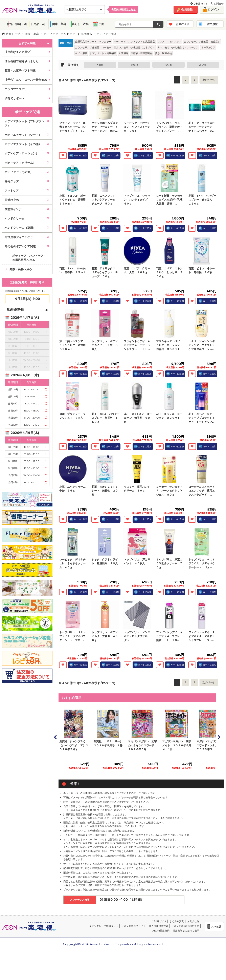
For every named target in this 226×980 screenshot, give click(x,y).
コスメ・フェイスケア (169, 42)
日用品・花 (38, 24)
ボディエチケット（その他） (23, 144)
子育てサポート (15, 98)
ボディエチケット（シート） (23, 135)
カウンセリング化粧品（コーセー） (94, 47)
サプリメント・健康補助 (103, 53)
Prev (55, 737)
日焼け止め (12, 200)
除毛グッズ (12, 181)
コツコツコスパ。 (16, 89)
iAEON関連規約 (161, 931)
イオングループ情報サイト (104, 926)
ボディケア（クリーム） (20, 163)
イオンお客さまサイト (134, 926)
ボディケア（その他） (19, 172)
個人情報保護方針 (159, 926)
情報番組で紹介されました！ (23, 61)
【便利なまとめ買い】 (19, 52)
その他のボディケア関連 (20, 246)
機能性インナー (15, 209)
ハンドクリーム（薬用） (20, 228)
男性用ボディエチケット (20, 237)
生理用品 (80, 42)
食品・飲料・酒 (17, 24)
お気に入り (183, 24)
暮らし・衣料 (80, 24)
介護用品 (123, 53)
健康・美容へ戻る (21, 269)
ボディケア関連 (107, 34)
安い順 (168, 65)
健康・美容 (59, 24)
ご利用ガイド (199, 4)
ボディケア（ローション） (22, 153)
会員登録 (187, 9)
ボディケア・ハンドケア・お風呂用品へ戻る (29, 258)
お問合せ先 (193, 921)
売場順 (134, 65)
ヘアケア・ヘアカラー (99, 42)
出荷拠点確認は (123, 9)
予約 (101, 24)
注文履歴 (212, 24)
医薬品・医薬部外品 (142, 53)
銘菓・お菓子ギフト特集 (20, 71)
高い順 (203, 65)
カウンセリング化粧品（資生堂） (202, 42)
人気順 (100, 65)
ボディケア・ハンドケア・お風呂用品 (68, 34)
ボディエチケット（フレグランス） (24, 123)
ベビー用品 (81, 53)
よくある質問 (177, 921)
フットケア (12, 191)
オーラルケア (208, 47)
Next (219, 737)
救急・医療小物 (163, 53)
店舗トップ (11, 34)
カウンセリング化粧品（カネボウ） (136, 47)
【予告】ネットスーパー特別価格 (26, 80)
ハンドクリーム (15, 218)
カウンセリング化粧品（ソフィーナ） (178, 47)
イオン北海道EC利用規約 (185, 926)
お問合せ (217, 4)
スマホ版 (216, 927)
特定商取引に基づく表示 (186, 931)
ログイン (213, 9)
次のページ (209, 80)
